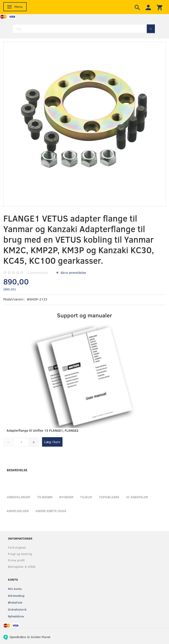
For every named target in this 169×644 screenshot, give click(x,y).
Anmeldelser (18, 511)
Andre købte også (51, 511)
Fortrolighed (17, 547)
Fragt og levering (20, 554)
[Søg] (151, 29)
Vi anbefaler (137, 497)
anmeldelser (38, 273)
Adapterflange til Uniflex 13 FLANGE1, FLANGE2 (43, 430)
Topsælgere (109, 497)
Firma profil (16, 560)
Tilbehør (45, 497)
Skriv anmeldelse (73, 273)
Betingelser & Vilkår (22, 567)
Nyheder (66, 497)
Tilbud (86, 497)
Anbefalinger (18, 497)
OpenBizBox (18, 637)
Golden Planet (41, 637)
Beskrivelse (17, 470)
